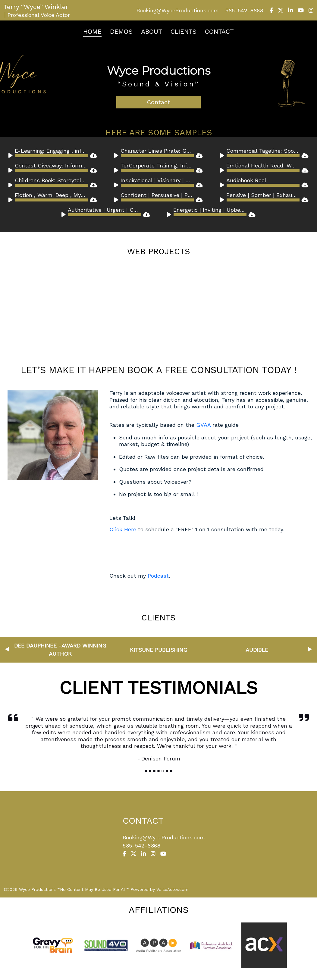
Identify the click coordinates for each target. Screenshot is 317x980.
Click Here (124, 529)
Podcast (158, 576)
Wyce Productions (159, 70)
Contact (219, 31)
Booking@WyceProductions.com (178, 10)
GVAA (203, 425)
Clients (184, 31)
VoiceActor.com (172, 889)
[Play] (11, 157)
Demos (121, 31)
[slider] (52, 156)
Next (310, 649)
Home (92, 31)
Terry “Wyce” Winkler (36, 7)
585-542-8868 (244, 10)
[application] (48, 156)
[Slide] (146, 771)
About (152, 31)
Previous (7, 649)
